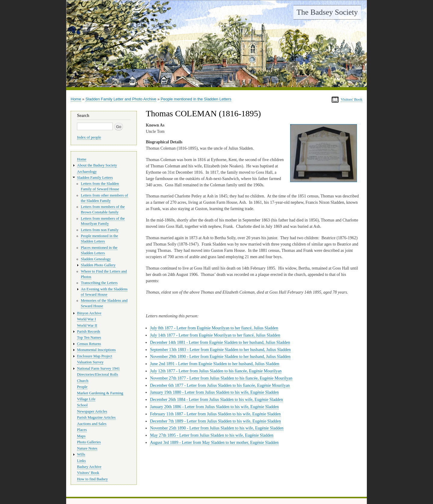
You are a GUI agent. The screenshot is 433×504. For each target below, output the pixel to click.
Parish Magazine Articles (96, 417)
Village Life (86, 399)
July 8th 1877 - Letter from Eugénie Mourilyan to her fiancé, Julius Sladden (214, 328)
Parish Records (89, 331)
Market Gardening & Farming (100, 393)
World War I (86, 319)
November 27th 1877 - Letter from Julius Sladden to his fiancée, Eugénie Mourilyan (221, 378)
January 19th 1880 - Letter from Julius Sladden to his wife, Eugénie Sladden (214, 392)
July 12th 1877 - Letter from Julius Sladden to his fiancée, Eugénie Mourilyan (216, 371)
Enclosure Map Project (95, 356)
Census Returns (89, 344)
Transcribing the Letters (99, 283)
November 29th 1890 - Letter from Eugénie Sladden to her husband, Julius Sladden (220, 357)
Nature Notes (87, 448)
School (82, 405)
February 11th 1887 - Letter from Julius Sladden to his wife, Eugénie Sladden (215, 414)
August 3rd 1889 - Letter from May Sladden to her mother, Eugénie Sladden (214, 443)
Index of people (89, 137)
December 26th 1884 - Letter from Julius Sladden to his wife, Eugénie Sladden (216, 400)
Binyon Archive (89, 313)
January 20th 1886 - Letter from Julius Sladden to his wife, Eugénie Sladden (214, 407)
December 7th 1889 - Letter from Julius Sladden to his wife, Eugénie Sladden (215, 421)
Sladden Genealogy (96, 259)
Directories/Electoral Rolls (98, 374)
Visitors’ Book (88, 473)
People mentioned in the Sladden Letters (196, 99)
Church (83, 381)
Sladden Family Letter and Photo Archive (121, 99)
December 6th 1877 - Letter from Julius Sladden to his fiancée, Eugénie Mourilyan (220, 385)
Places (82, 430)
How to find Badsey (92, 479)
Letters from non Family (100, 230)
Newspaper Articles (92, 411)
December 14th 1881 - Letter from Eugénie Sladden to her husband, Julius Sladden (220, 342)
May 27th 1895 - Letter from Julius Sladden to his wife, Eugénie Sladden (212, 435)
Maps (81, 436)
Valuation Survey (90, 362)
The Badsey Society (327, 12)
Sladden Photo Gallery (98, 265)
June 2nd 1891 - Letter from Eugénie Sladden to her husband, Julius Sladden (215, 364)
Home (76, 99)
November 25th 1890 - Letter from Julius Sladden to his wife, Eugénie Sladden (217, 428)
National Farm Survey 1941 (98, 368)
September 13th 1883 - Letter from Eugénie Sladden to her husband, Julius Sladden (220, 350)
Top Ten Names (89, 338)
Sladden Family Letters (95, 178)
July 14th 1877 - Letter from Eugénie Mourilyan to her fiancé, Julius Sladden (215, 335)
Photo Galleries (89, 442)
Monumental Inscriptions (96, 350)
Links (81, 461)
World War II (87, 325)
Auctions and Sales (92, 424)
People (82, 387)
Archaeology (87, 172)
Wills (81, 454)
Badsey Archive (89, 467)
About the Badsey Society (97, 165)
